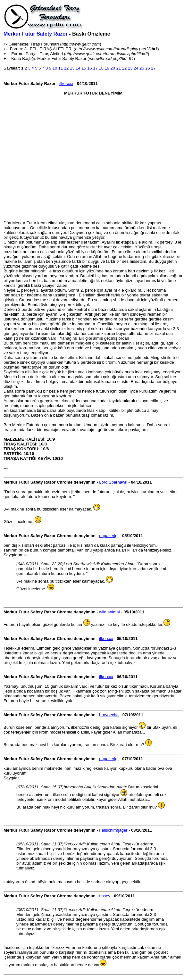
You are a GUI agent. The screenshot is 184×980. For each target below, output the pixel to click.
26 (147, 68)
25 (142, 68)
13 (72, 68)
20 (113, 68)
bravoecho (109, 715)
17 (95, 68)
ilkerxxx (66, 83)
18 (101, 68)
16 (89, 68)
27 (153, 68)
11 (61, 68)
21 (119, 68)
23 (130, 68)
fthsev (105, 896)
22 (124, 68)
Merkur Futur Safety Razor (36, 34)
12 (66, 68)
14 (78, 68)
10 (55, 68)
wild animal (109, 612)
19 (107, 68)
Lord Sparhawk (113, 482)
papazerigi (109, 536)
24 (136, 68)
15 (84, 68)
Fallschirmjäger (113, 830)
